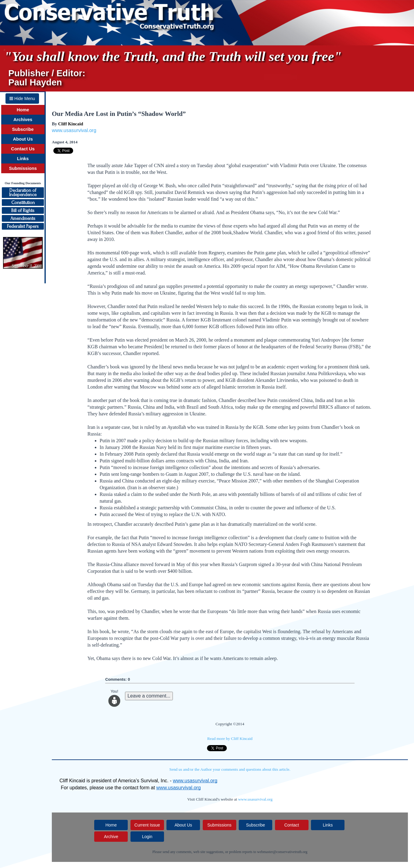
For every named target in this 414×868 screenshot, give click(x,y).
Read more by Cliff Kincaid (230, 739)
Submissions (23, 168)
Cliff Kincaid (71, 124)
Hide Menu (22, 99)
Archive (111, 837)
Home (23, 110)
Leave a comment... (149, 696)
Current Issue (147, 825)
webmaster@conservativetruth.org (282, 852)
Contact (291, 825)
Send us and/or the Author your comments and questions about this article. (230, 769)
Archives (23, 120)
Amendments (23, 218)
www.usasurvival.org (74, 130)
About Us (23, 139)
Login (147, 837)
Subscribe (23, 129)
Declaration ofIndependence (23, 192)
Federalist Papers (23, 226)
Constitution (23, 203)
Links (23, 159)
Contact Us (23, 149)
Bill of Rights (23, 210)
